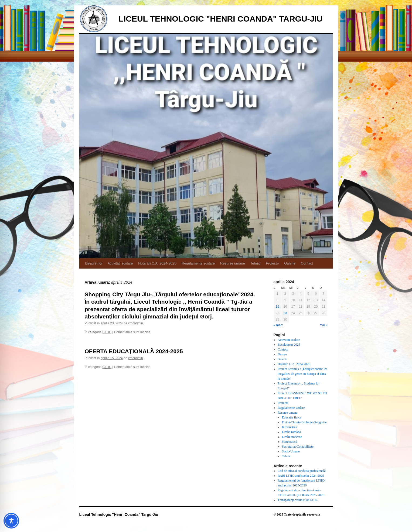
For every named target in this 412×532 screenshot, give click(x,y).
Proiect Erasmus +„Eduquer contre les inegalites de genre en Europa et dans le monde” (302, 374)
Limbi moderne (292, 437)
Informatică (290, 427)
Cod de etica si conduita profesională (302, 471)
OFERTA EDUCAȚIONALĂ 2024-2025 (134, 351)
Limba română (291, 432)
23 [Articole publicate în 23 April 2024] (285, 313)
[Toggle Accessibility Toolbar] (11, 521)
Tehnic (256, 263)
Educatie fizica (292, 417)
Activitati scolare (120, 263)
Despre (282, 354)
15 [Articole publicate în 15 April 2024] (277, 307)
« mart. (279, 325)
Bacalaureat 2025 (289, 345)
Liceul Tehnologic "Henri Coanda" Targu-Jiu (221, 19)
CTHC (107, 332)
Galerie (290, 263)
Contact (307, 263)
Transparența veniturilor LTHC (298, 500)
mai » (323, 325)
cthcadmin (136, 323)
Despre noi (94, 263)
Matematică (290, 442)
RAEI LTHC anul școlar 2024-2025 (301, 476)
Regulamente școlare (198, 263)
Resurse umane (233, 263)
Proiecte (272, 263)
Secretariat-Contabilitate (298, 447)
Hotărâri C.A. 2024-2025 (157, 263)
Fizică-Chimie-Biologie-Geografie (304, 422)
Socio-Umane (291, 451)
